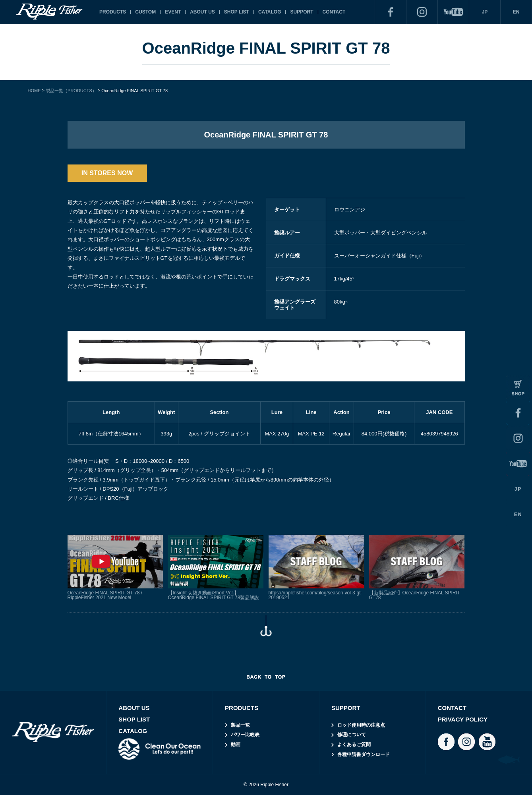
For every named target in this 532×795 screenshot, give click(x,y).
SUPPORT (302, 12)
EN (516, 12)
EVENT (173, 12)
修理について (352, 735)
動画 (236, 745)
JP (485, 12)
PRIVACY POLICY (463, 719)
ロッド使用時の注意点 (361, 725)
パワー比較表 (245, 735)
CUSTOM (145, 12)
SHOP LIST (237, 12)
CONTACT (334, 12)
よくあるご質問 (354, 745)
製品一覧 (240, 725)
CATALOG (270, 12)
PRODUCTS (113, 12)
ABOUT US (202, 12)
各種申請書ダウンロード (364, 754)
